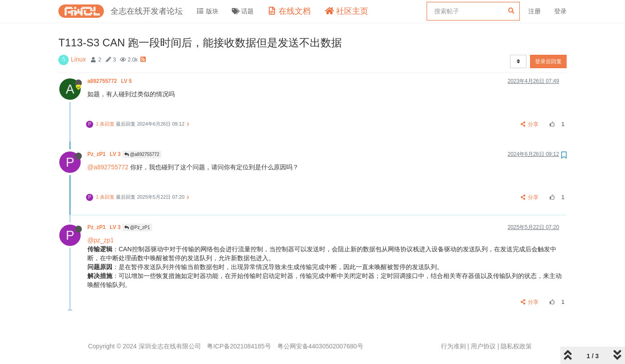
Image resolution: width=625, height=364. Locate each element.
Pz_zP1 (105, 154)
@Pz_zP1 (137, 227)
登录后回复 (548, 61)
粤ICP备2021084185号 (239, 346)
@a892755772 (142, 154)
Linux (78, 59)
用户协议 (483, 346)
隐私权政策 (516, 346)
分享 (530, 124)
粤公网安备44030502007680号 (320, 346)
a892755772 (110, 81)
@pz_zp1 (101, 240)
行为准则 (453, 346)
